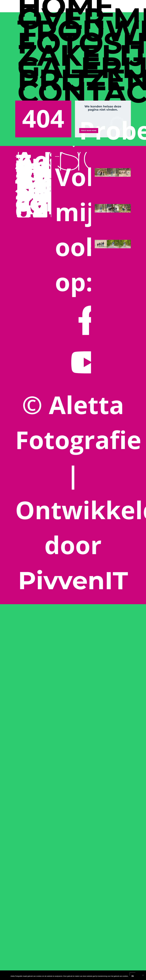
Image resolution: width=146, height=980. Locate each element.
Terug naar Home (89, 131)
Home (66, 6)
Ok (133, 975)
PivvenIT (73, 580)
